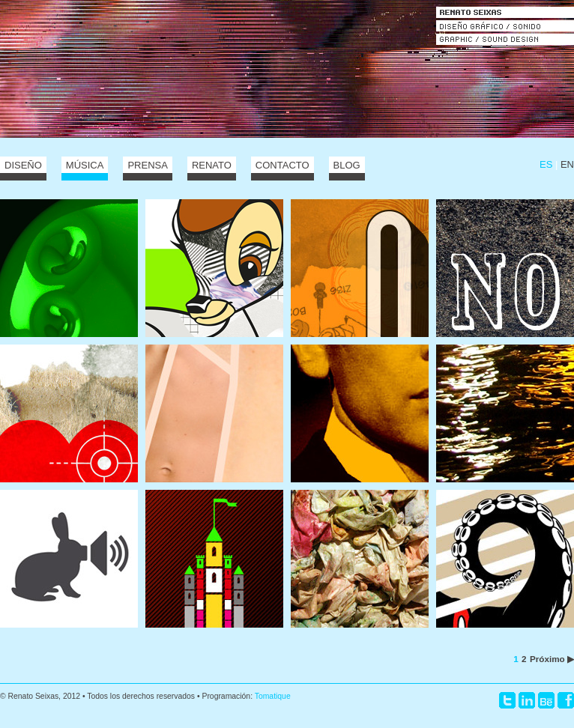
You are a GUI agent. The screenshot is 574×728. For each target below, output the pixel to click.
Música (85, 165)
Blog (347, 165)
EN (567, 164)
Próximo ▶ (552, 659)
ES (546, 164)
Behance (546, 700)
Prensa (147, 165)
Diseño (23, 165)
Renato (212, 165)
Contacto (283, 165)
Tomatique (273, 696)
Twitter (507, 700)
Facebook (566, 700)
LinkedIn (527, 700)
